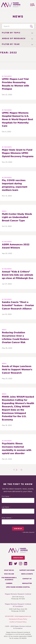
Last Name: (6, 507)
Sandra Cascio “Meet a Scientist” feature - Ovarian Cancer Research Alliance (18, 305)
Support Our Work (27, 570)
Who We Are (9, 574)
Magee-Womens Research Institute (18, 594)
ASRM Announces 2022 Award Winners (16, 246)
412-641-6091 (9, 616)
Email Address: (7, 518)
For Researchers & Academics (9, 579)
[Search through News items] (18, 26)
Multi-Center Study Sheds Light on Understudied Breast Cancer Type (17, 217)
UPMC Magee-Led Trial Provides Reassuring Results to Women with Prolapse (15, 84)
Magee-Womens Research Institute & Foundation (18, 605)
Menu (32, 5)
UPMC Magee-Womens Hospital (18, 587)
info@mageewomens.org (23, 616)
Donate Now (18, 558)
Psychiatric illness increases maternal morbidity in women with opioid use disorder (17, 448)
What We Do (9, 570)
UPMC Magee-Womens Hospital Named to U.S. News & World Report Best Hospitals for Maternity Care (17, 119)
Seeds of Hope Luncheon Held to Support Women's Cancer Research (17, 370)
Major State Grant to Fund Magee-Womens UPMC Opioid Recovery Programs (18, 153)
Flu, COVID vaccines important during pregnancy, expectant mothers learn (15, 185)
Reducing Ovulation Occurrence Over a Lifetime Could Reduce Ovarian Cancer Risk (15, 337)
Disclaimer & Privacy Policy (18, 619)
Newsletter (27, 583)
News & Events (27, 574)
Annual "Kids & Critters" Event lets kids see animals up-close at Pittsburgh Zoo (18, 275)
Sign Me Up (18, 529)
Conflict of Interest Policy (18, 622)
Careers (9, 583)
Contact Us (27, 579)
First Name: (6, 496)
